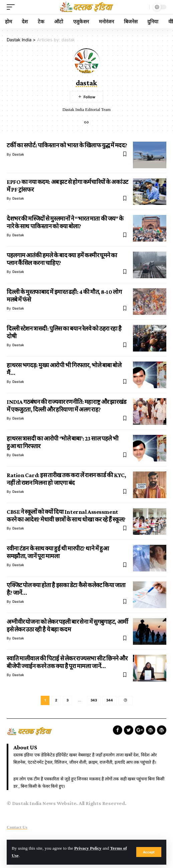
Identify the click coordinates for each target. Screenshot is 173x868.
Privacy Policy (88, 848)
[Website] (86, 123)
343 (94, 700)
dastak (18, 154)
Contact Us (17, 827)
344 (110, 700)
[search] (143, 7)
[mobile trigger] (12, 7)
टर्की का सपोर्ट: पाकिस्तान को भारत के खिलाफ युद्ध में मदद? (67, 145)
